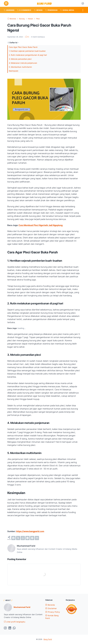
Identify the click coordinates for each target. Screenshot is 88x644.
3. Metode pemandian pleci (20, 59)
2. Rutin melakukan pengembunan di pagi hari (28, 55)
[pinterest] (32, 538)
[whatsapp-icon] (14, 628)
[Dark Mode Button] (83, 3)
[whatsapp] (23, 538)
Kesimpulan (14, 71)
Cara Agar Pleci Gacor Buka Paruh (23, 47)
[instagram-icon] (5, 628)
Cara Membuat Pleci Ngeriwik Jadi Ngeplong (41, 225)
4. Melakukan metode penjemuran (23, 63)
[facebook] (13, 538)
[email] (37, 538)
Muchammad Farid (22, 607)
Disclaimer (51, 608)
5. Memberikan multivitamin (20, 67)
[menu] (6, 3)
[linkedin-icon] (10, 628)
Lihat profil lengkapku (15, 622)
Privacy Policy (53, 612)
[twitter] (18, 538)
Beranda (50, 605)
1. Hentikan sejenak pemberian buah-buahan (27, 51)
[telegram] (27, 538)
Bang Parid (48, 639)
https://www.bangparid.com (30, 531)
